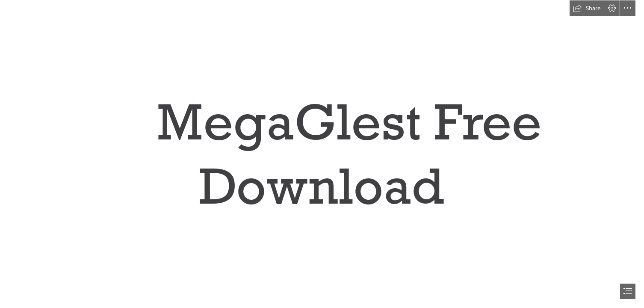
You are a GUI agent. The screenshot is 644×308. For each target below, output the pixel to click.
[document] (322, 154)
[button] (587, 8)
